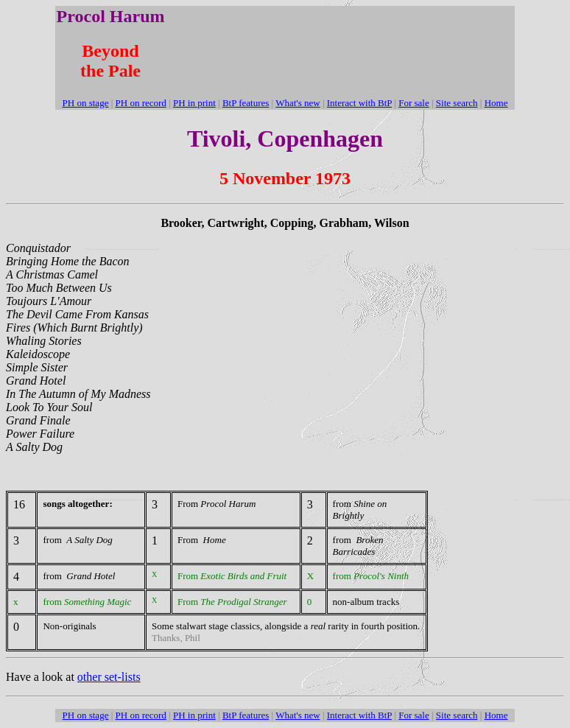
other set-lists (109, 677)
